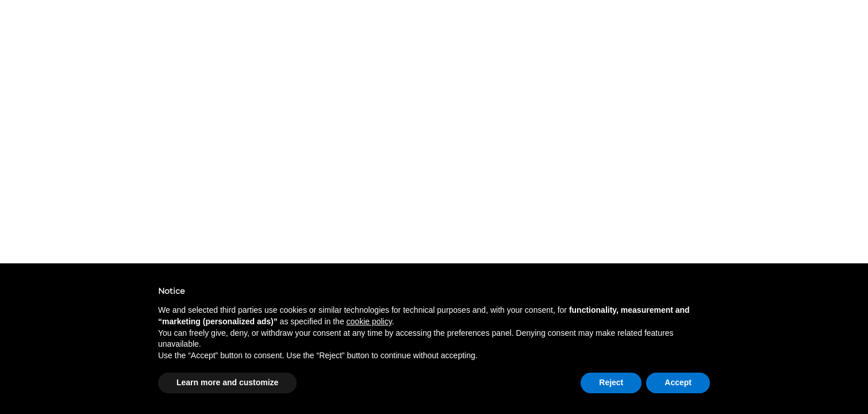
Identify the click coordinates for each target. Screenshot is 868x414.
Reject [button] (611, 382)
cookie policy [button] (369, 321)
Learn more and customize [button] (227, 382)
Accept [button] (678, 382)
